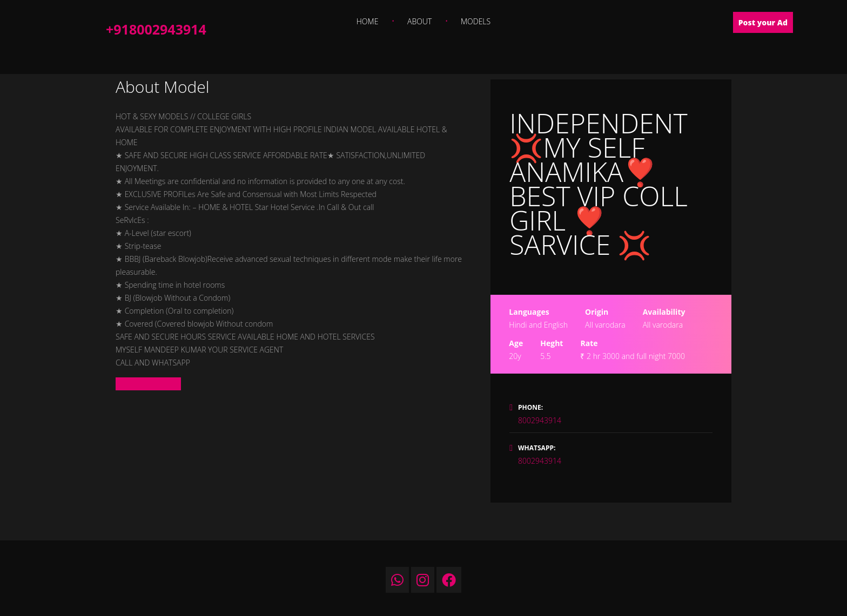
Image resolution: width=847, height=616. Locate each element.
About (419, 21)
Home (368, 21)
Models (476, 21)
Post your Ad (763, 22)
